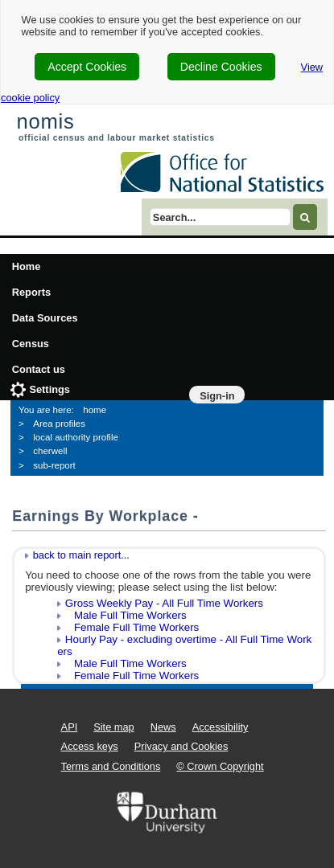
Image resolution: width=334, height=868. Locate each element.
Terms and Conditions (111, 766)
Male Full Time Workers (126, 615)
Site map (114, 727)
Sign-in (217, 396)
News (163, 727)
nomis (45, 121)
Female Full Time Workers (132, 627)
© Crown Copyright (220, 766)
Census (31, 344)
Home (27, 266)
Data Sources (45, 318)
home (95, 410)
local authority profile (76, 437)
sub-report (54, 465)
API (70, 727)
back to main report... (81, 555)
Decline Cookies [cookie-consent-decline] (221, 67)
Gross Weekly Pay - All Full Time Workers (164, 603)
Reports (31, 292)
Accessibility (221, 727)
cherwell (50, 451)
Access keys (90, 746)
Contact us (39, 369)
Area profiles (59, 424)
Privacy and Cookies (181, 746)
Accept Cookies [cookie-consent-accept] (87, 67)
